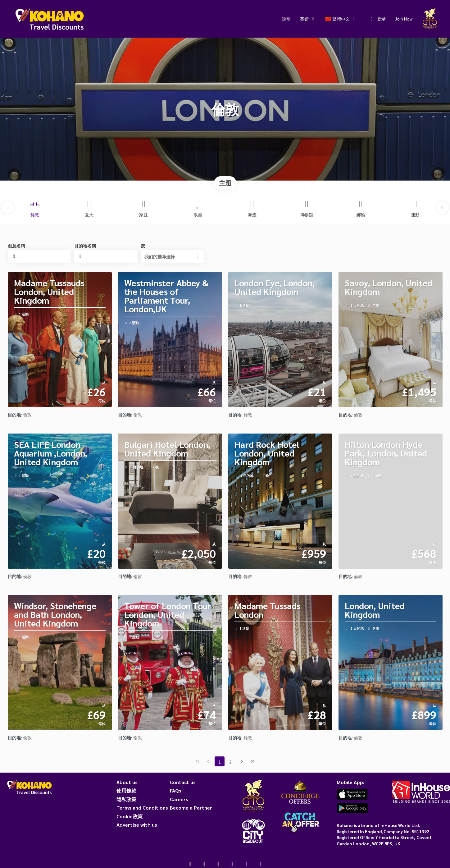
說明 (286, 19)
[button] (8, 208)
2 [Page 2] (230, 762)
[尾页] (253, 761)
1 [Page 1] (220, 762)
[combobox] (106, 256)
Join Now (404, 19)
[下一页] (242, 761)
